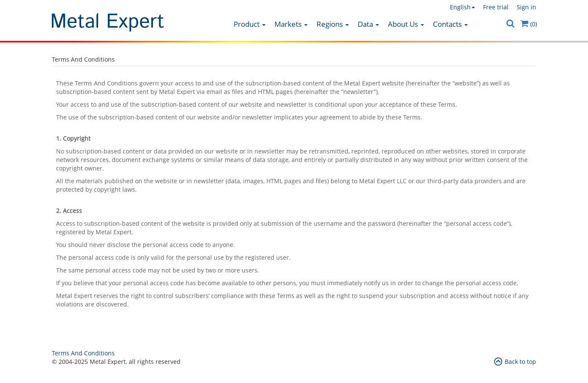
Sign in (526, 7)
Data (368, 24)
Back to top (515, 362)
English (462, 7)
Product (250, 24)
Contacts (450, 24)
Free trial (496, 7)
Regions (333, 24)
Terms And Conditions (83, 353)
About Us (406, 24)
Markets (291, 24)
